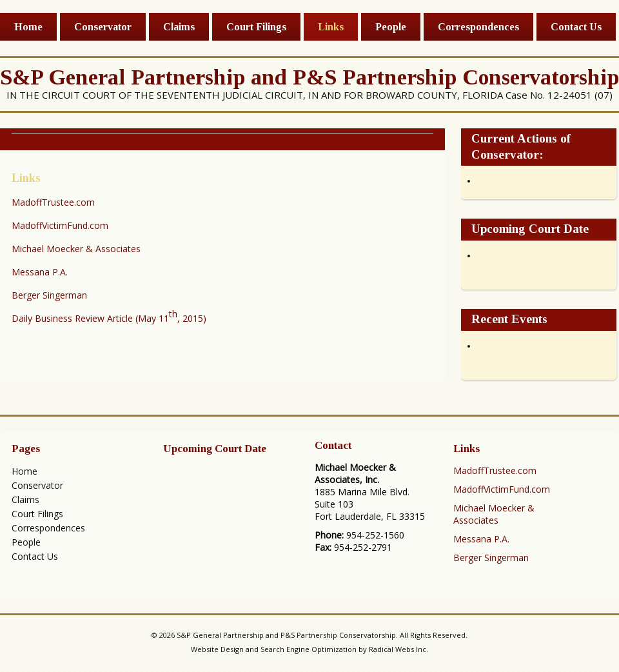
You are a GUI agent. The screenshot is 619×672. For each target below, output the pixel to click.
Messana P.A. (40, 272)
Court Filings (256, 27)
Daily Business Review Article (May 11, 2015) (109, 316)
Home (28, 27)
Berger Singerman (49, 295)
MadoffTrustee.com (53, 202)
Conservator (103, 27)
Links (331, 27)
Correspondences (478, 27)
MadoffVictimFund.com (60, 225)
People (391, 27)
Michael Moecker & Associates (76, 249)
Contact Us (576, 27)
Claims (179, 27)
